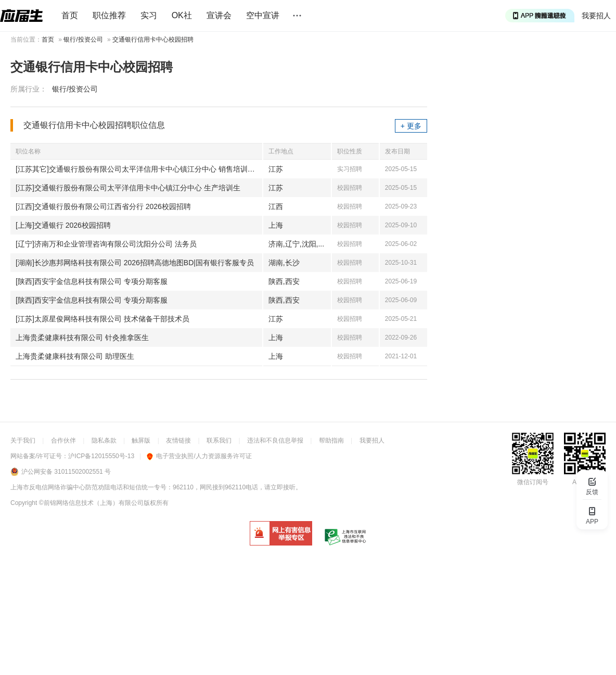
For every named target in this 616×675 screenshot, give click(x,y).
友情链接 (178, 440)
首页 (70, 15)
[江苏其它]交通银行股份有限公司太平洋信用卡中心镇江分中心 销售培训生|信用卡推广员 (139, 169)
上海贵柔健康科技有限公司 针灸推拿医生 (82, 337)
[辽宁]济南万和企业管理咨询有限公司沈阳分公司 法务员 (106, 244)
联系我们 (219, 440)
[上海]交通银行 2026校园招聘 (63, 225)
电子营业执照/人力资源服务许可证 (199, 456)
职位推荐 (109, 15)
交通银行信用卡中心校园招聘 (153, 40)
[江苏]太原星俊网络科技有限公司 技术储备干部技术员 (102, 319)
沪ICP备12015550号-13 (101, 456)
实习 (149, 15)
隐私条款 (104, 440)
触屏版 (141, 440)
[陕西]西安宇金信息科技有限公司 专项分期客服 (92, 281)
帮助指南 (331, 440)
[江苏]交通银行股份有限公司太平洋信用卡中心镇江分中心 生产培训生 (128, 188)
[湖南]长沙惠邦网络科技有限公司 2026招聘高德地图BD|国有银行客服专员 (135, 263)
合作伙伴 (63, 440)
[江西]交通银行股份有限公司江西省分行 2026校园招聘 (103, 206)
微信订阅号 (533, 482)
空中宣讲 (263, 15)
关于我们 (23, 440)
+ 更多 (411, 126)
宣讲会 (219, 15)
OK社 (182, 15)
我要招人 (596, 16)
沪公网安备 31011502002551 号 (66, 472)
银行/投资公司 (83, 40)
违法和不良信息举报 (275, 440)
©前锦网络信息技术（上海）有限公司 (91, 503)
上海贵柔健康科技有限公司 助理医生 (75, 356)
